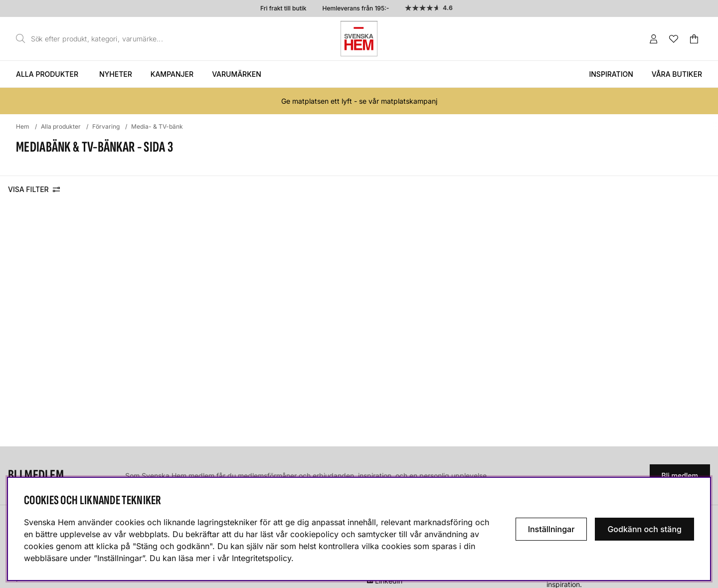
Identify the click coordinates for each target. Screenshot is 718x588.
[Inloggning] (654, 39)
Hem (23, 126)
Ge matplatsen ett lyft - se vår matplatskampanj (359, 101)
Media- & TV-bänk (157, 126)
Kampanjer (172, 74)
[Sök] (92, 39)
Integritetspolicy (262, 558)
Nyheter (116, 74)
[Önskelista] (674, 39)
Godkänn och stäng (644, 529)
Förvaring (106, 126)
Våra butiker (677, 74)
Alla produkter (47, 74)
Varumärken (237, 74)
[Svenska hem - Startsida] (359, 39)
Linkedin (389, 581)
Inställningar (551, 529)
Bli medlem (680, 476)
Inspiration (611, 74)
